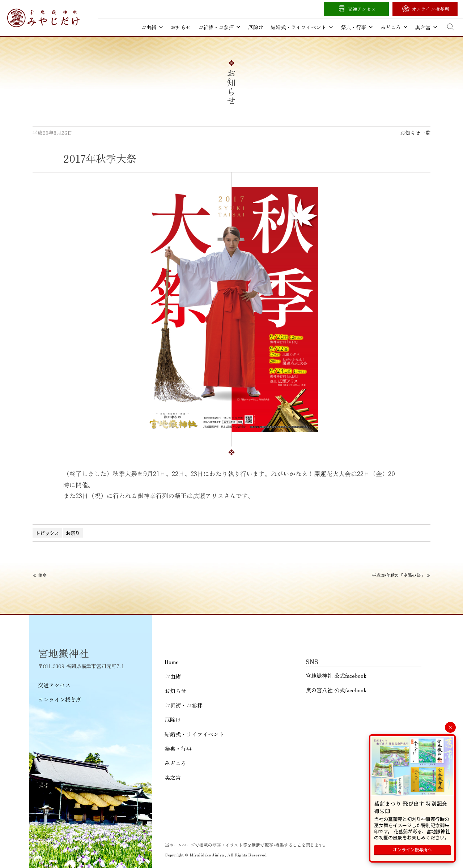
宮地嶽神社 (43, 18)
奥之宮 (426, 27)
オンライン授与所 (430, 9)
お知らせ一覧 (415, 133)
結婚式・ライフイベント (302, 27)
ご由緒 (152, 27)
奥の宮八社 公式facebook (336, 690)
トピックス (47, 533)
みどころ (394, 27)
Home (172, 662)
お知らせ (181, 27)
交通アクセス (362, 9)
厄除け (256, 27)
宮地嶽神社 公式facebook (336, 675)
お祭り (73, 533)
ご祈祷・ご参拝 (220, 27)
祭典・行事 (357, 27)
